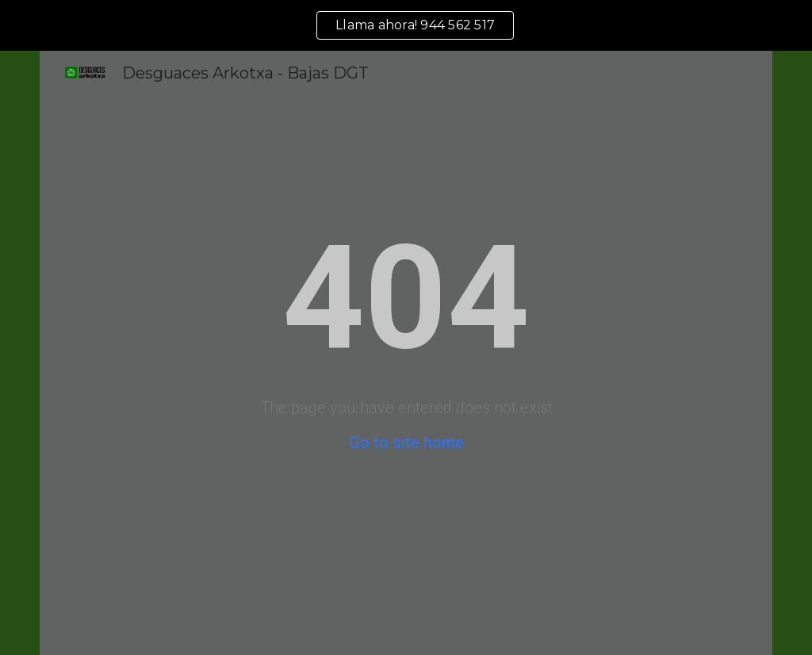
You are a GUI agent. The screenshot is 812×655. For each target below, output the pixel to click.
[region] (406, 25)
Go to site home (406, 442)
